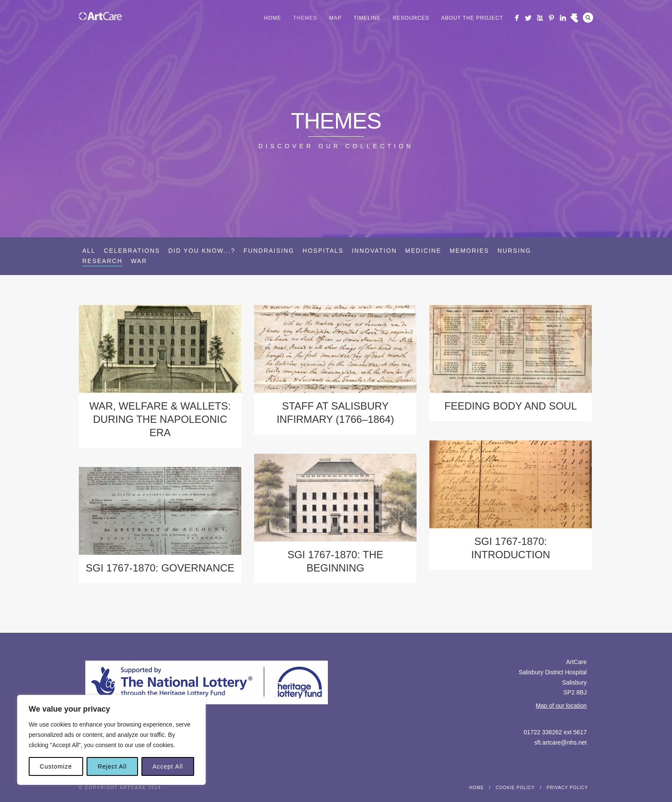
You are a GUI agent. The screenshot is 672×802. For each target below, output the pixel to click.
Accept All (168, 766)
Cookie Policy (515, 788)
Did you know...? (202, 251)
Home (273, 18)
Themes (305, 18)
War (139, 261)
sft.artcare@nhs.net (561, 742)
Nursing (514, 251)
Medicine (423, 251)
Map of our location (561, 706)
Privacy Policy (567, 788)
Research (102, 261)
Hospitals (323, 251)
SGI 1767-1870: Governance (160, 568)
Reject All (112, 766)
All (89, 251)
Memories (469, 251)
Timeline (367, 18)
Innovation (374, 251)
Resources (411, 18)
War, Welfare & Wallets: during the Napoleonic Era (160, 419)
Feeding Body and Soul (511, 406)
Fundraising (269, 251)
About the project (472, 18)
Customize (56, 766)
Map (335, 18)
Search (588, 18)
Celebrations (132, 251)
